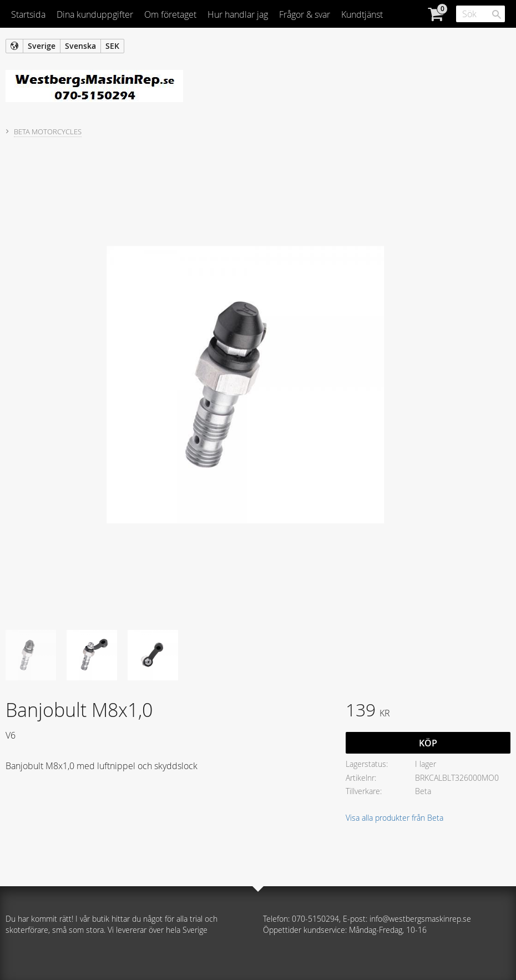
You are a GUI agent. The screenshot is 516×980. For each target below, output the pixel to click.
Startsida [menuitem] (28, 14)
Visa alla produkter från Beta (394, 818)
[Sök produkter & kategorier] (480, 14)
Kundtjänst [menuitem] (362, 14)
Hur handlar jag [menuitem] (238, 14)
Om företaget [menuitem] (170, 14)
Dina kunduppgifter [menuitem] (95, 14)
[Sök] (497, 14)
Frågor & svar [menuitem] (305, 14)
